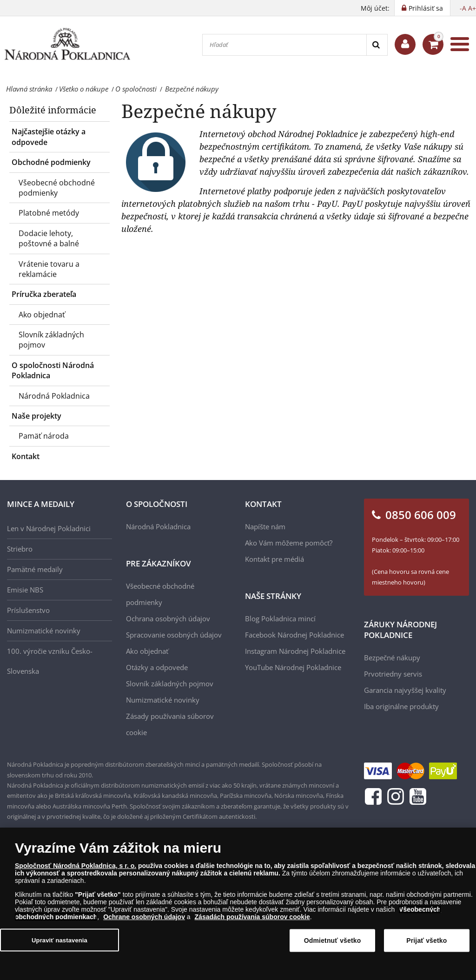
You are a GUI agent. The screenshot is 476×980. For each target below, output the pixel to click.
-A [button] (463, 8)
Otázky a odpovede (157, 667)
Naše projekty (36, 416)
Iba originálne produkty (401, 706)
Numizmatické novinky (44, 631)
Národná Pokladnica (54, 396)
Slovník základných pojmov (51, 340)
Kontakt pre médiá (274, 559)
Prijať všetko (426, 943)
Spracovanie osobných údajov (174, 635)
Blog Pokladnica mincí (280, 618)
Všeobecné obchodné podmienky (57, 188)
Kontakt (26, 456)
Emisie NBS (25, 590)
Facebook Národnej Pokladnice (294, 635)
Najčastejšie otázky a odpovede (49, 137)
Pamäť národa (44, 436)
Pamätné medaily (35, 569)
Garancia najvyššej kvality (405, 690)
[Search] (377, 45)
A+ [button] (472, 8)
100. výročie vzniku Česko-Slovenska (50, 661)
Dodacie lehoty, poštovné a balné (49, 238)
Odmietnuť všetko (333, 943)
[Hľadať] (284, 45)
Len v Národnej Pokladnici (49, 528)
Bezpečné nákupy (392, 658)
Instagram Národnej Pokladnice (295, 651)
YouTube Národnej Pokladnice (293, 667)
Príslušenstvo (28, 610)
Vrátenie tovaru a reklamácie (49, 269)
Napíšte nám (265, 526)
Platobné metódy (49, 213)
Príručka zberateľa (44, 294)
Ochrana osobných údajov (168, 618)
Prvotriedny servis (393, 674)
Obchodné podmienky (51, 162)
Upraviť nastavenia (59, 943)
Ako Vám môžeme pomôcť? (289, 543)
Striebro (20, 549)
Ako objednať (42, 315)
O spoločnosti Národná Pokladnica (53, 370)
